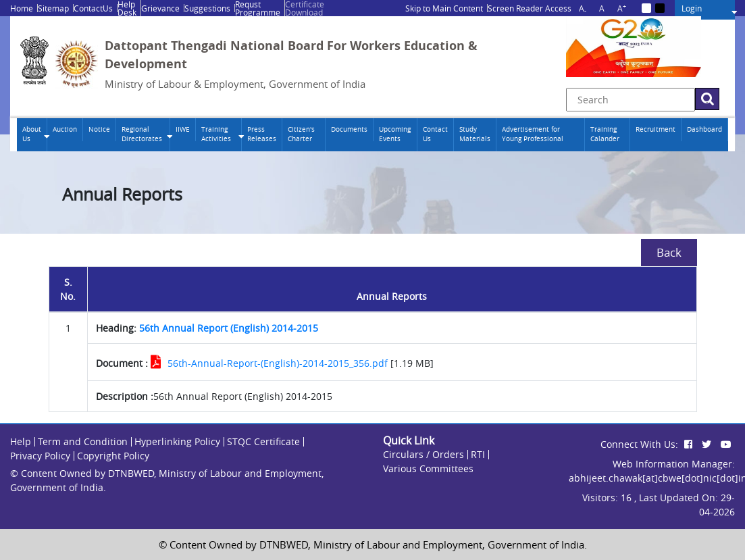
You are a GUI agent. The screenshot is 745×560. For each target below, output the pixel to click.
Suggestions (207, 8)
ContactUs (93, 8)
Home (22, 8)
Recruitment (656, 129)
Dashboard (704, 129)
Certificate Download (305, 8)
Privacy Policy (40, 456)
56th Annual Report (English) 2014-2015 (229, 328)
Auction (65, 129)
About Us (32, 134)
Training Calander (605, 134)
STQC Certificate (263, 441)
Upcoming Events (395, 134)
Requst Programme (258, 8)
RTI (478, 454)
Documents (349, 129)
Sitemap (53, 8)
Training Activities (216, 134)
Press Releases (262, 134)
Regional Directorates (142, 134)
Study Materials (475, 134)
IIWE (183, 129)
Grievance (160, 8)
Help (21, 441)
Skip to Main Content (444, 8)
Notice (99, 129)
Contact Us (435, 134)
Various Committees (428, 468)
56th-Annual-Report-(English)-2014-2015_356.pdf (278, 363)
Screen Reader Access (530, 8)
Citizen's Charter (301, 134)
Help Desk (127, 8)
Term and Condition (83, 441)
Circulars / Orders (423, 454)
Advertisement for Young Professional (533, 134)
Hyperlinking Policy (177, 441)
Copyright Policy (113, 456)
